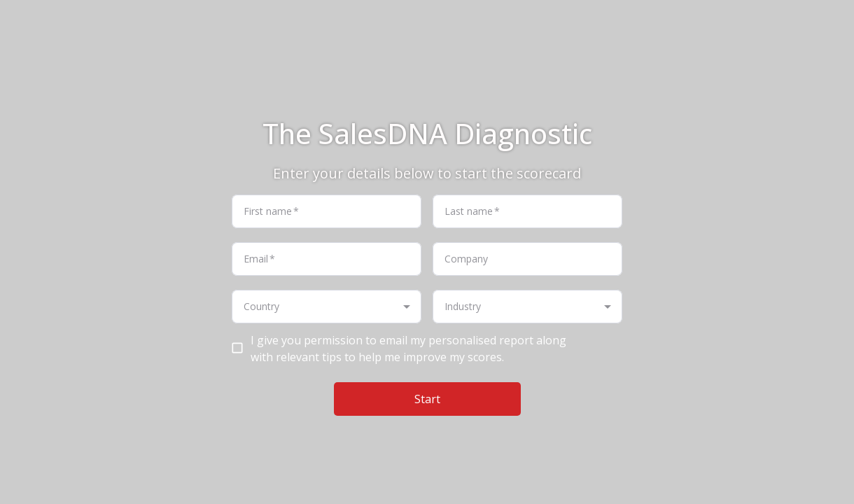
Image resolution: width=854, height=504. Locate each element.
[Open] (407, 307)
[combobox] (315, 307)
